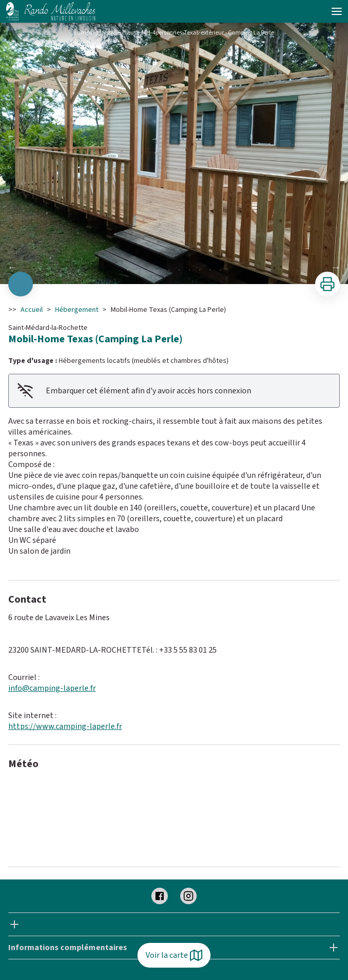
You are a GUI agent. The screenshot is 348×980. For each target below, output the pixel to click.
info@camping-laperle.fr (52, 688)
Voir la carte (174, 955)
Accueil (32, 310)
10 (220, 270)
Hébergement (77, 310)
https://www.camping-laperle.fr (65, 726)
